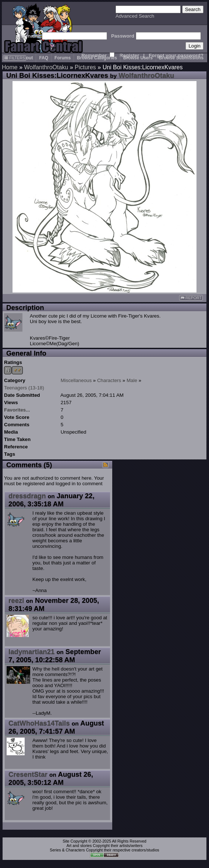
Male (132, 380)
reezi (16, 600)
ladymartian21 (31, 652)
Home (10, 67)
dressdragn (27, 496)
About (27, 58)
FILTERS (15, 58)
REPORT (191, 298)
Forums (63, 58)
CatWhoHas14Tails (39, 723)
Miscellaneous (76, 380)
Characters (109, 380)
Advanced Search (135, 16)
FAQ (44, 58)
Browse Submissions (181, 58)
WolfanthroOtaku (46, 67)
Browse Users (138, 58)
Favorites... (17, 410)
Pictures (85, 67)
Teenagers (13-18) (24, 388)
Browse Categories (97, 58)
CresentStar (28, 774)
